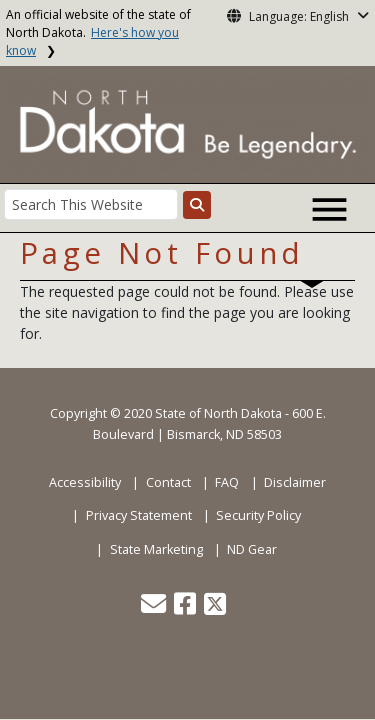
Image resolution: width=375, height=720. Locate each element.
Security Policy (258, 515)
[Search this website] (197, 205)
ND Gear (252, 549)
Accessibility (85, 482)
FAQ (227, 482)
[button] (155, 608)
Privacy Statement (139, 515)
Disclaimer (295, 482)
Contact (168, 482)
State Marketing (156, 549)
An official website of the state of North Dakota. (98, 32)
